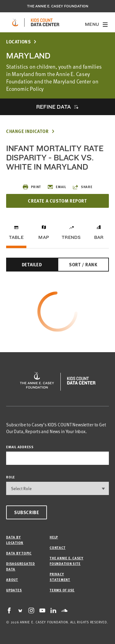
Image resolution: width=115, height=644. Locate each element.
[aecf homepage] (15, 22)
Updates (14, 590)
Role (11, 477)
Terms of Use (62, 590)
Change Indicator (27, 131)
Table (16, 237)
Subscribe (27, 512)
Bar (99, 237)
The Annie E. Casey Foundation (58, 6)
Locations (18, 42)
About (12, 580)
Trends (71, 237)
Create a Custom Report (57, 201)
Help (54, 537)
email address (20, 447)
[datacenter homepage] (45, 22)
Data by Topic (19, 553)
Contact (57, 547)
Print (32, 187)
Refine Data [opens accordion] (53, 107)
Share (82, 187)
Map (44, 237)
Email (57, 187)
